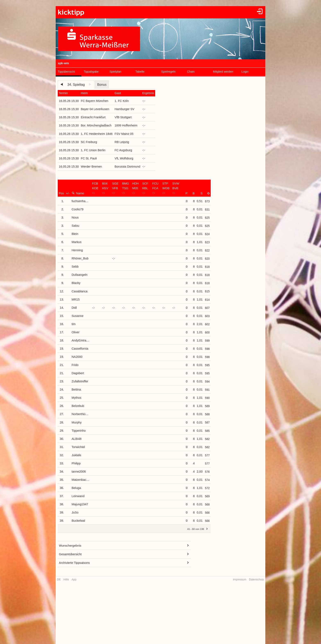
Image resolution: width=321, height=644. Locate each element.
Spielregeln (168, 72)
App (74, 579)
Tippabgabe (91, 72)
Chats (191, 72)
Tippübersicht (66, 72)
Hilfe (66, 579)
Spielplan (115, 72)
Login (245, 72)
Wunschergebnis (70, 546)
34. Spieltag (76, 85)
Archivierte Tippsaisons (74, 563)
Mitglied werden (223, 72)
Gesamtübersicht (70, 554)
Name (78, 193)
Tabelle (140, 72)
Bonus (102, 85)
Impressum (240, 579)
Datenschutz (256, 579)
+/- (68, 193)
